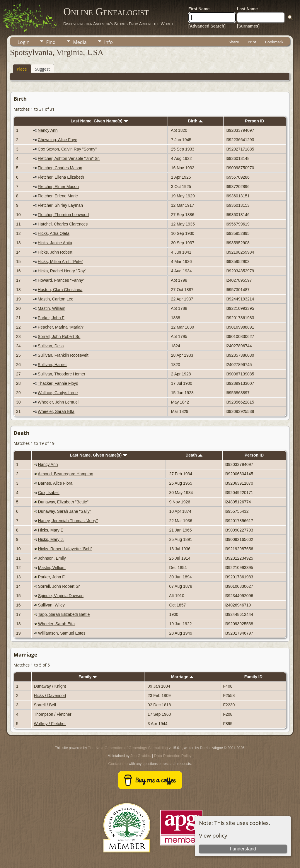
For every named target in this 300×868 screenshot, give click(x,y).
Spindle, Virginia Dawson (61, 596)
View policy (213, 835)
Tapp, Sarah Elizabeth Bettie (64, 614)
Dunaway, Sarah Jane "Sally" (65, 511)
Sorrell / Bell (45, 705)
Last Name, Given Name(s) (99, 121)
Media (80, 42)
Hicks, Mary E (51, 530)
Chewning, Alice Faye (58, 140)
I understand (243, 849)
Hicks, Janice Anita (55, 243)
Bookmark (274, 42)
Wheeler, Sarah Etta (56, 411)
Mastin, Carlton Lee (56, 299)
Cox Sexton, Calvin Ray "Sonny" (67, 149)
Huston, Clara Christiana (60, 290)
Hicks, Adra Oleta (54, 233)
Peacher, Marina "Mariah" (61, 327)
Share (234, 42)
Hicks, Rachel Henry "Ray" (62, 271)
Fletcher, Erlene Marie (58, 196)
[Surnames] (248, 26)
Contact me (118, 764)
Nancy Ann (48, 130)
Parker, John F (51, 318)
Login (24, 42)
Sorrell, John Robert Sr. (59, 336)
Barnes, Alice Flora (55, 483)
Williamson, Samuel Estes (62, 633)
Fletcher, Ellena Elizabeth (61, 177)
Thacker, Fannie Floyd (58, 383)
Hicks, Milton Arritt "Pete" (60, 262)
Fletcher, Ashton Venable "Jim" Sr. (69, 158)
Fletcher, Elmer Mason (58, 187)
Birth (195, 121)
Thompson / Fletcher (52, 714)
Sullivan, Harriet (52, 365)
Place (22, 69)
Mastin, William (52, 308)
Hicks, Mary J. (51, 539)
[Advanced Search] (207, 26)
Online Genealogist (106, 12)
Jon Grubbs (140, 756)
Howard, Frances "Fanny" (61, 280)
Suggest (42, 69)
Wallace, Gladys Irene (58, 393)
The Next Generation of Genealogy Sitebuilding (128, 748)
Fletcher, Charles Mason (60, 168)
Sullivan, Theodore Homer (62, 374)
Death (194, 455)
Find (51, 42)
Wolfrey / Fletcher (50, 724)
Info (109, 42)
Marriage (182, 677)
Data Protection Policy (173, 756)
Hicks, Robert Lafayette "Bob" (65, 549)
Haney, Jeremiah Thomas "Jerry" (68, 521)
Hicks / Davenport (50, 696)
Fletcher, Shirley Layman (60, 205)
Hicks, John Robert (55, 252)
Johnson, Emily (52, 558)
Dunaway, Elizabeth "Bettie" (63, 502)
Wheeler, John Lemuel (58, 402)
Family (88, 677)
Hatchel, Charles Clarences (63, 224)
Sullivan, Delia (51, 346)
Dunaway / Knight (50, 686)
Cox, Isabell (49, 493)
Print (252, 42)
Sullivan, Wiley (51, 605)
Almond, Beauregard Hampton (65, 474)
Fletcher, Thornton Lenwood (63, 215)
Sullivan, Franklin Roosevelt (63, 355)
